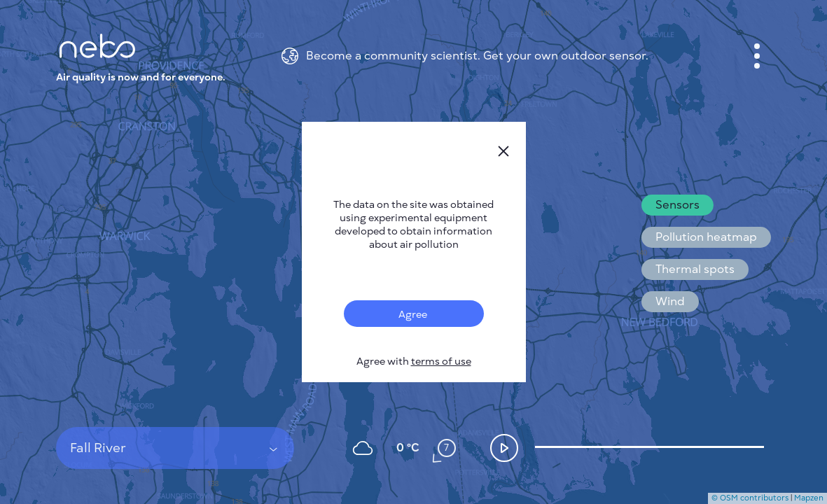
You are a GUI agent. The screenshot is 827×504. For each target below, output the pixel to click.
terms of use (441, 362)
